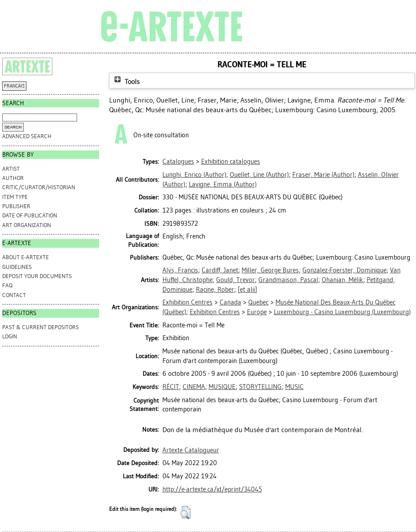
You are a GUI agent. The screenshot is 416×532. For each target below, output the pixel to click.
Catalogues (178, 161)
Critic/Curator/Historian (39, 187)
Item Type (15, 197)
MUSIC (295, 387)
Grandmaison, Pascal (288, 280)
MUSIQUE (222, 387)
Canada (230, 302)
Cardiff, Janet (220, 270)
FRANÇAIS (14, 86)
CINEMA (194, 387)
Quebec (258, 302)
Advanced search (27, 136)
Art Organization (27, 225)
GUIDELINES (17, 267)
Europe (257, 312)
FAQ (7, 285)
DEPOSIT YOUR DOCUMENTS (37, 276)
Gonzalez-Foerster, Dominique (344, 270)
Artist (11, 169)
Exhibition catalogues (231, 161)
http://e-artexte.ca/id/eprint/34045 (212, 489)
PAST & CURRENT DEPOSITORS (40, 327)
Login (10, 336)
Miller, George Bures (270, 270)
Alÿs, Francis (180, 270)
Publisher (16, 206)
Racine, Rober (215, 290)
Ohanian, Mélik (342, 280)
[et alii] (247, 290)
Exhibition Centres (188, 302)
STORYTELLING (260, 387)
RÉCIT (171, 387)
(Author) (194, 175)
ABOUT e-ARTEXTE (26, 257)
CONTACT (14, 295)
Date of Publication (30, 215)
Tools (126, 82)
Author (13, 178)
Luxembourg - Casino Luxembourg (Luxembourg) (342, 312)
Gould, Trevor (236, 280)
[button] (186, 513)
